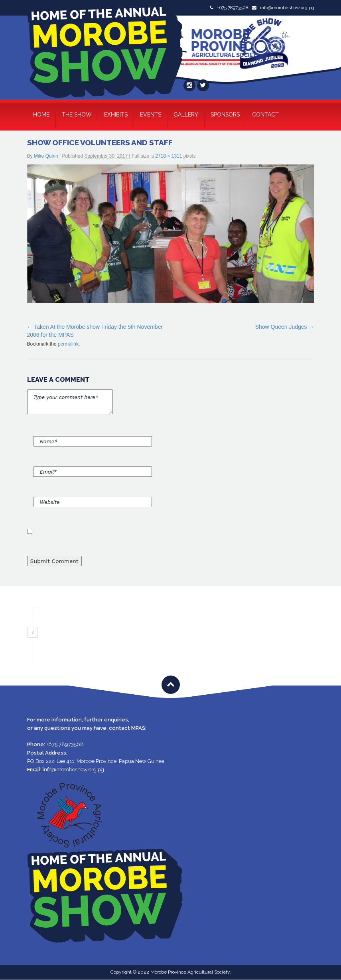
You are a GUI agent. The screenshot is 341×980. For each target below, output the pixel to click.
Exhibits (116, 115)
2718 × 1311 (169, 156)
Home (41, 115)
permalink (68, 344)
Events (151, 115)
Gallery (186, 115)
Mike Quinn (46, 156)
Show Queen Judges (281, 327)
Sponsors (225, 115)
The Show (77, 115)
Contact (265, 115)
